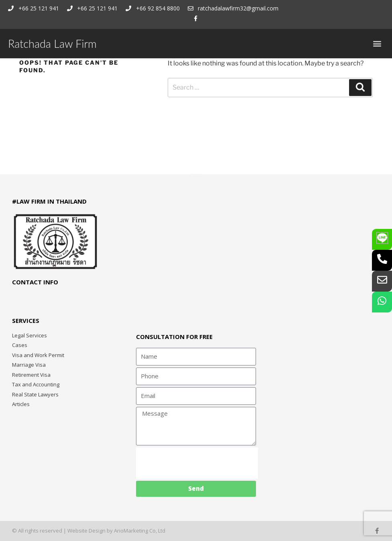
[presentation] (197, 463)
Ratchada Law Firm (52, 44)
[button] (377, 44)
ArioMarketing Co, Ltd (140, 531)
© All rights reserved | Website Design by (63, 531)
